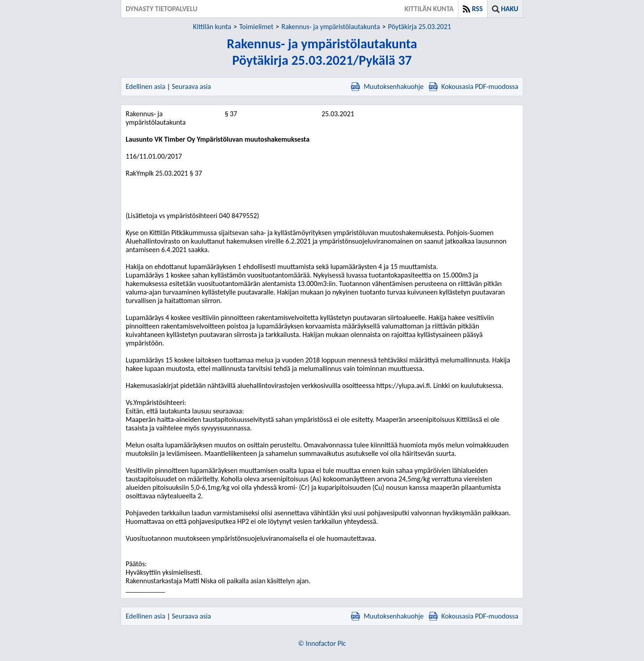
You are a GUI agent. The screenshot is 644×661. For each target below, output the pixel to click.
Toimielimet (256, 27)
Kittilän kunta (212, 27)
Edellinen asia (146, 86)
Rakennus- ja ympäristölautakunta (330, 27)
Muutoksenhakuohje (387, 86)
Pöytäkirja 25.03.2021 (420, 27)
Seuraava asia (191, 86)
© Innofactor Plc (322, 643)
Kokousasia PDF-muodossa (474, 86)
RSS (477, 9)
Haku (510, 9)
